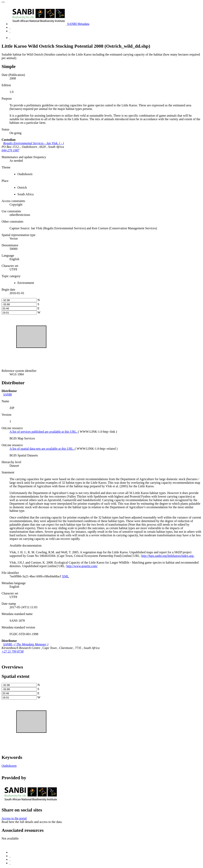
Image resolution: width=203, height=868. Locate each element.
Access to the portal (14, 818)
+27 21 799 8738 (13, 651)
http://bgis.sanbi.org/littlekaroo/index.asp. (168, 556)
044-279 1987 (10, 150)
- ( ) (34, 143)
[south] (19, 304)
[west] (19, 313)
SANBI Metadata (49, 24)
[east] (19, 308)
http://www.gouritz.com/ (82, 566)
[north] (19, 300)
